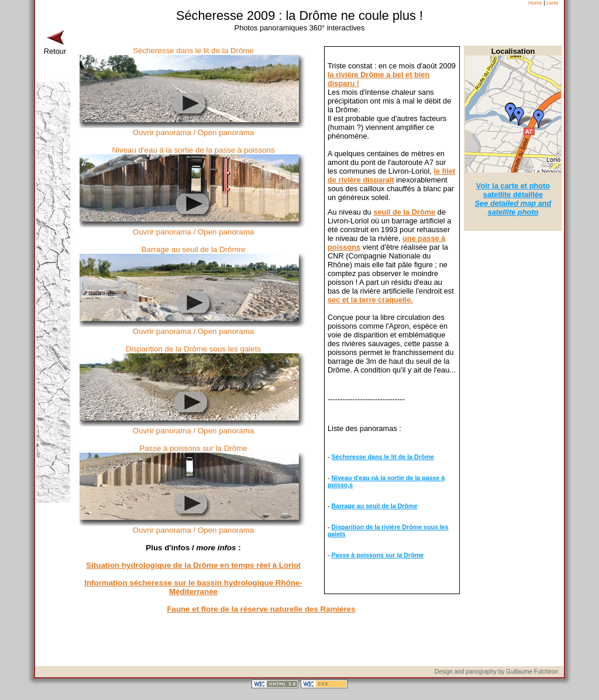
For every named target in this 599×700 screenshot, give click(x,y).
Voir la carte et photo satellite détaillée (513, 199)
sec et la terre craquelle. (370, 300)
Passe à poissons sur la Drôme (378, 555)
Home (535, 3)
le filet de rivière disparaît (391, 175)
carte (552, 3)
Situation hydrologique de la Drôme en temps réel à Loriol (193, 565)
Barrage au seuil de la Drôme (375, 506)
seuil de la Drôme (404, 212)
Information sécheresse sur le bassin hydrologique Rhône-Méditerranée (193, 587)
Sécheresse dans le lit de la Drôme (383, 457)
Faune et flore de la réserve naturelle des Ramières (261, 609)
